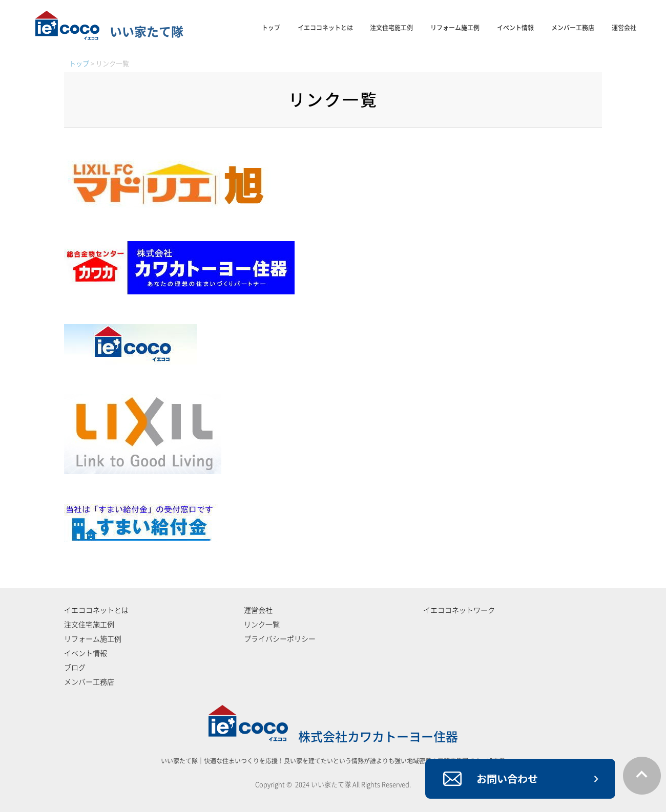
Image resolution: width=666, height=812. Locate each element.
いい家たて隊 (109, 32)
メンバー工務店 (573, 28)
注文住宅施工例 (391, 28)
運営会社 (624, 28)
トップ (271, 28)
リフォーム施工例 (455, 28)
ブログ (75, 668)
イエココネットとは (325, 28)
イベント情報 (515, 28)
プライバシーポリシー (280, 639)
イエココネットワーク (459, 610)
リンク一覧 (262, 625)
